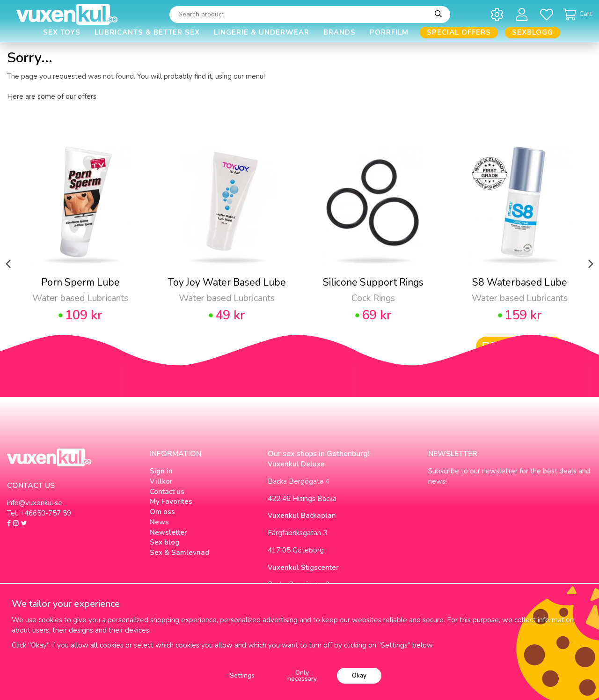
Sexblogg (533, 32)
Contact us (167, 492)
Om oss (162, 512)
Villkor (161, 481)
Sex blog (164, 542)
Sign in (161, 471)
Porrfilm (389, 32)
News (159, 522)
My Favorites (171, 501)
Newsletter (168, 532)
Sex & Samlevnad (179, 553)
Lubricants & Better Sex (147, 32)
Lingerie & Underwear (262, 32)
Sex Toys (62, 32)
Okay (359, 675)
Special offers (459, 32)
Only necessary (302, 676)
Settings (242, 675)
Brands (340, 32)
